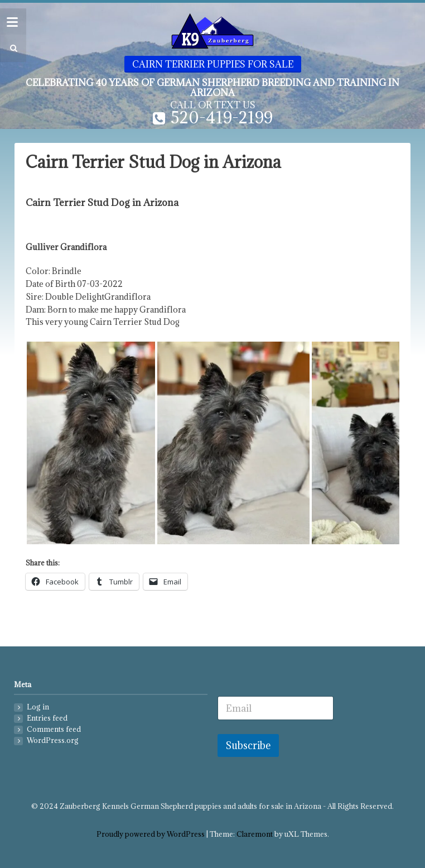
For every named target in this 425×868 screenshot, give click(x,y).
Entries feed (47, 718)
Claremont (255, 834)
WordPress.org (53, 740)
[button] (12, 48)
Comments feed (54, 729)
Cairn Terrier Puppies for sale (213, 64)
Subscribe (248, 745)
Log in (38, 707)
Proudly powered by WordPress (151, 834)
